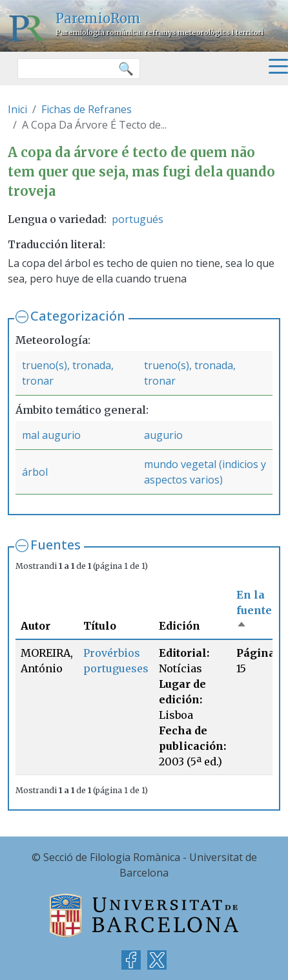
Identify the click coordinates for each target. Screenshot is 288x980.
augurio (163, 435)
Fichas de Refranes (87, 109)
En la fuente (254, 610)
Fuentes (56, 545)
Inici (17, 109)
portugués (138, 219)
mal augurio (51, 435)
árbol (35, 472)
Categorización (78, 316)
